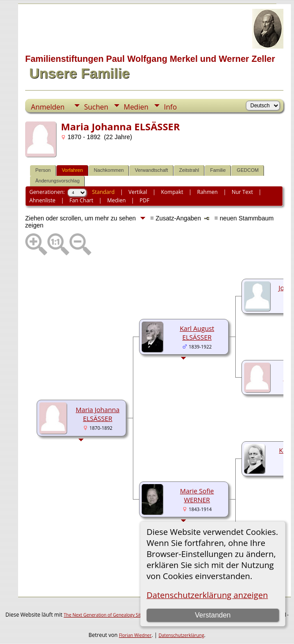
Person (43, 170)
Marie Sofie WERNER (197, 495)
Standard (103, 192)
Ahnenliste (42, 200)
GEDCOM (248, 170)
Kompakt (172, 192)
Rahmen (208, 192)
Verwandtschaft (151, 170)
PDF (144, 200)
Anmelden (48, 107)
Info (170, 107)
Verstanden (213, 615)
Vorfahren (72, 170)
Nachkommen (109, 170)
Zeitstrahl (189, 170)
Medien (136, 107)
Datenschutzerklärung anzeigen (207, 595)
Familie (218, 170)
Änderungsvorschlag (57, 181)
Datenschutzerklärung (181, 635)
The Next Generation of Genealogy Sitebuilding (112, 615)
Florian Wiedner (135, 635)
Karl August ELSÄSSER (197, 333)
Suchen (96, 107)
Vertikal (138, 192)
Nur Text (242, 192)
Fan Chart (81, 200)
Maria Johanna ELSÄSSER (98, 414)
